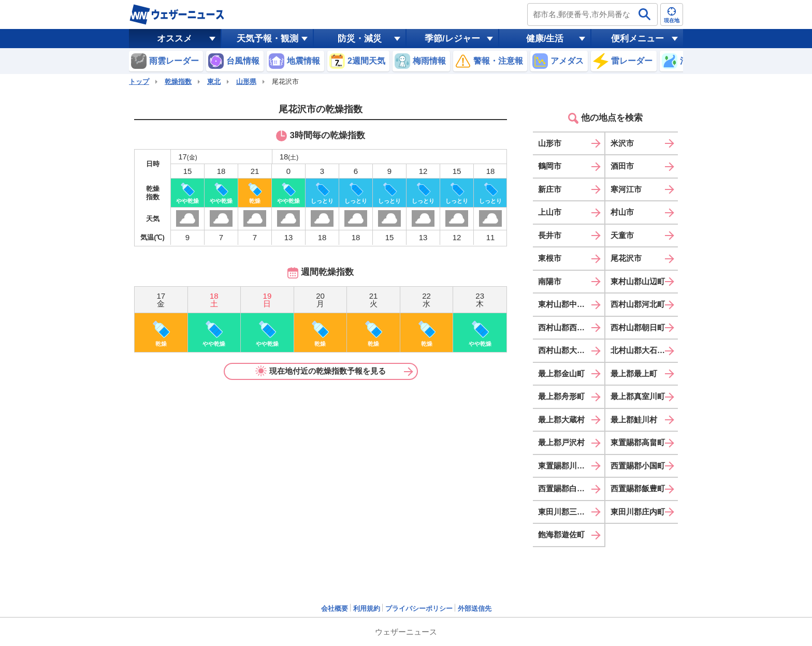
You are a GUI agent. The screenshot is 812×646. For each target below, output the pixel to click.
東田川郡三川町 (565, 512)
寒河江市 (626, 189)
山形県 (246, 82)
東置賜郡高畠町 (638, 442)
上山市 (550, 212)
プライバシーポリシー (419, 608)
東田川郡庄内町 (638, 512)
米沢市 (622, 143)
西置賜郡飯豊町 (638, 488)
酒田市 (622, 166)
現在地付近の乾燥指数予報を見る (321, 371)
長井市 (550, 235)
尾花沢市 (626, 258)
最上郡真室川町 (638, 396)
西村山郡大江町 (565, 350)
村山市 (622, 212)
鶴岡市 (550, 166)
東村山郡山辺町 (638, 281)
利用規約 (367, 608)
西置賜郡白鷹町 (565, 488)
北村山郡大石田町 (642, 350)
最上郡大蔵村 (561, 420)
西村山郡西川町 (565, 327)
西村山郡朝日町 (638, 327)
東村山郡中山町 (565, 304)
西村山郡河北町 (638, 304)
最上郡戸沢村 (561, 442)
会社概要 (335, 608)
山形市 (550, 143)
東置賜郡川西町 (565, 466)
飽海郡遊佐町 (561, 534)
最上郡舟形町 (561, 396)
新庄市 (550, 189)
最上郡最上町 (634, 373)
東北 (214, 82)
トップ (139, 82)
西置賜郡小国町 (638, 466)
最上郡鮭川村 (634, 420)
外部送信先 (475, 608)
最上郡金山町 (561, 373)
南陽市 (550, 281)
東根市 (550, 258)
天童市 (622, 235)
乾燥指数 (178, 82)
